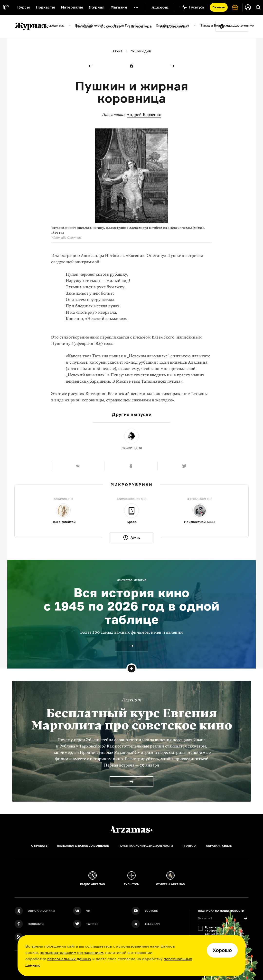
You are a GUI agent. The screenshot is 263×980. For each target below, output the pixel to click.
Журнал (97, 7)
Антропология (174, 26)
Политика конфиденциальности (146, 846)
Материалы (72, 7)
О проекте (39, 846)
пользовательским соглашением (71, 952)
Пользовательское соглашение (83, 846)
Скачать (219, 7)
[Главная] (131, 829)
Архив (117, 51)
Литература (140, 26)
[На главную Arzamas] (5, 7)
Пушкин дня (141, 51)
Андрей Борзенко (144, 115)
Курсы (23, 7)
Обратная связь (219, 846)
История (84, 26)
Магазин (119, 7)
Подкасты (45, 7)
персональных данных (69, 959)
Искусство (111, 26)
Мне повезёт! (235, 26)
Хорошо (222, 950)
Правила (189, 846)
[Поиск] (258, 7)
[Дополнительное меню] (136, 7)
